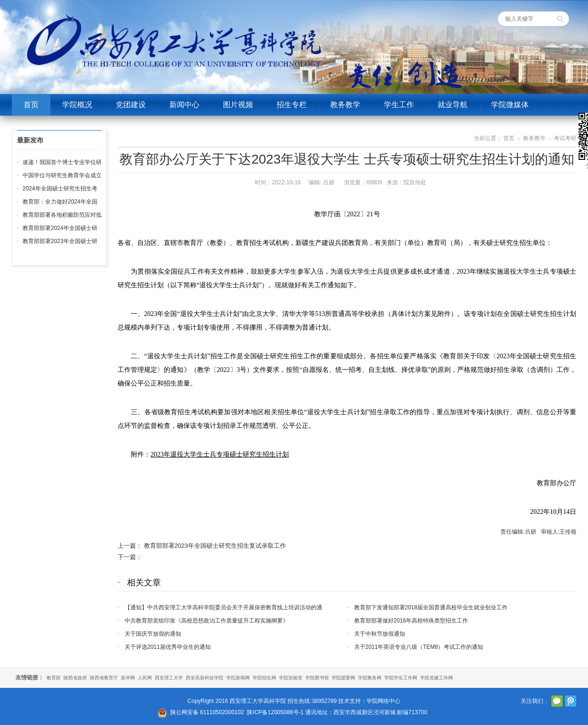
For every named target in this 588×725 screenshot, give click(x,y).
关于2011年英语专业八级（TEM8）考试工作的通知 (419, 647)
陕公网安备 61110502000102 (207, 712)
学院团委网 (343, 678)
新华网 (128, 678)
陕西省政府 (75, 678)
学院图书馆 (317, 678)
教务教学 (345, 105)
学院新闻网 (238, 678)
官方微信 (557, 701)
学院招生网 (264, 678)
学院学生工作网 (401, 678)
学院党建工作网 (437, 678)
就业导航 (453, 105)
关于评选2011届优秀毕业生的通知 (168, 647)
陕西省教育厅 (104, 678)
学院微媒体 (510, 105)
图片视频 (238, 105)
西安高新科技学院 (205, 678)
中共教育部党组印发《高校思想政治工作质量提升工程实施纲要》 (207, 621)
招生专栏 (292, 105)
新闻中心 (184, 105)
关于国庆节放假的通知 (153, 634)
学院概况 (77, 105)
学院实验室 (291, 678)
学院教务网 (370, 678)
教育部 (54, 678)
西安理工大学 (169, 678)
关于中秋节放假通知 (380, 634)
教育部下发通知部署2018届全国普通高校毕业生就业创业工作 (431, 607)
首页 (31, 105)
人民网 (145, 678)
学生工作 (399, 105)
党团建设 (131, 105)
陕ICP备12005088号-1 (275, 712)
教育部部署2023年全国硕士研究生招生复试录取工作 (215, 546)
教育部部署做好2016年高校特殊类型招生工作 (411, 621)
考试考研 (565, 138)
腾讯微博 (571, 701)
